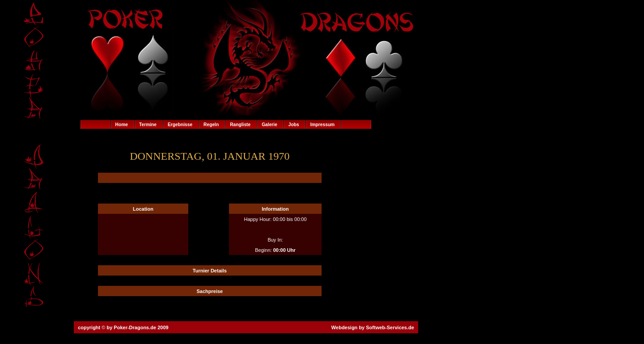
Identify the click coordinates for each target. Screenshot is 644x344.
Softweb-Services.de (390, 327)
